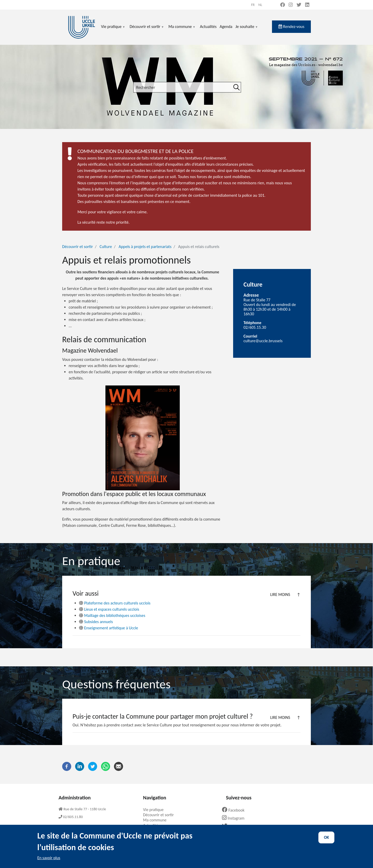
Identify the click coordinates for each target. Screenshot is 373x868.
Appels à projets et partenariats (145, 247)
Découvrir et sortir (147, 30)
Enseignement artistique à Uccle (109, 628)
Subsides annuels (96, 622)
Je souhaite (247, 30)
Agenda (226, 27)
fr (253, 5)
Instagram (235, 818)
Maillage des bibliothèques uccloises (112, 615)
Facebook (235, 810)
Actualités (208, 27)
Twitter (233, 826)
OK (326, 842)
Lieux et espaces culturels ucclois (109, 609)
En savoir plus (49, 862)
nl (260, 5)
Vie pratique (113, 30)
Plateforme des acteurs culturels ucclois (115, 603)
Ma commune (182, 30)
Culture (106, 247)
